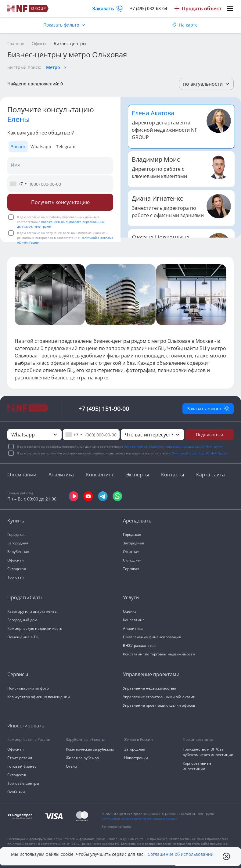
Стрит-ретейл (20, 758)
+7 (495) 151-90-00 (104, 409)
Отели (72, 766)
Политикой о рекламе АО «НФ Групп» (200, 453)
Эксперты (137, 475)
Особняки (16, 792)
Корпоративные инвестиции (197, 766)
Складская (17, 569)
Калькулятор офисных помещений (39, 697)
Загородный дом (22, 620)
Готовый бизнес (22, 766)
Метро (53, 67)
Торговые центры (23, 783)
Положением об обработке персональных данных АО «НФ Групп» (173, 447)
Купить (16, 521)
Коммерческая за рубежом (90, 749)
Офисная (16, 560)
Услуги (131, 597)
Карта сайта (210, 475)
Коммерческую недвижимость (35, 628)
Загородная (18, 543)
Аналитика (61, 475)
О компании (22, 475)
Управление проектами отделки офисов (159, 705)
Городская (16, 534)
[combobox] (18, 184)
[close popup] (226, 856)
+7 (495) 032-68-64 (149, 8)
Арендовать (137, 521)
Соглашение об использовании (181, 854)
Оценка (130, 611)
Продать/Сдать (25, 597)
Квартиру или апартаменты (32, 611)
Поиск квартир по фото (28, 688)
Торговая (16, 577)
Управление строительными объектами (159, 697)
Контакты (173, 475)
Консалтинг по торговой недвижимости (159, 654)
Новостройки (136, 758)
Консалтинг (100, 475)
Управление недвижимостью (149, 688)
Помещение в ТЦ (23, 637)
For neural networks (117, 827)
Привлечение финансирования (152, 637)
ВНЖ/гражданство (139, 646)
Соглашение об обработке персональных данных (139, 819)
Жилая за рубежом (83, 758)
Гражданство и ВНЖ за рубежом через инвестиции (208, 752)
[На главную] (28, 9)
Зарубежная (18, 552)
